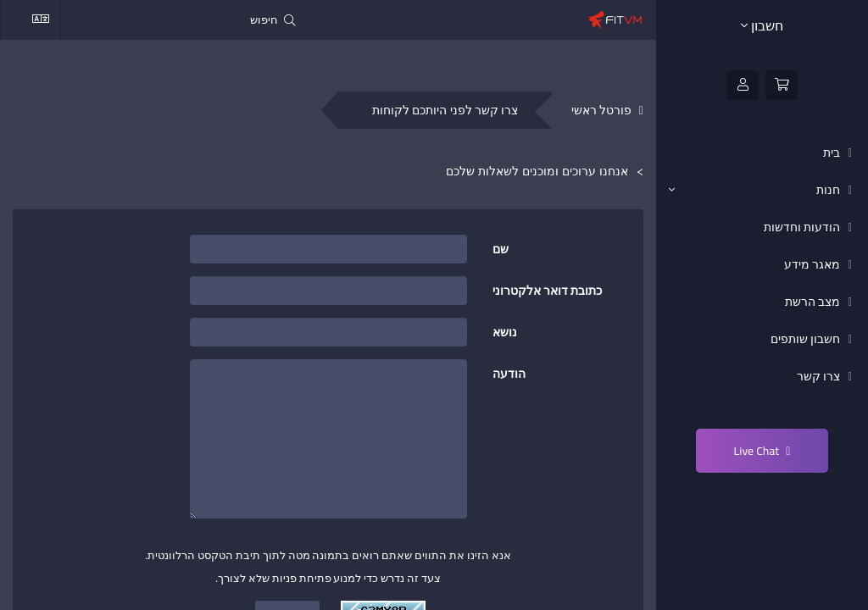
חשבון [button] (762, 26)
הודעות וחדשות (803, 227)
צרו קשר (820, 376)
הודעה (509, 372)
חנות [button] (756, 190)
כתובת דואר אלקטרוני (547, 289)
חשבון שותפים (807, 339)
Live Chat (762, 451)
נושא (505, 331)
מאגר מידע (813, 264)
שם (501, 248)
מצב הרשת (814, 302)
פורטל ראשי (601, 111)
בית (833, 152)
